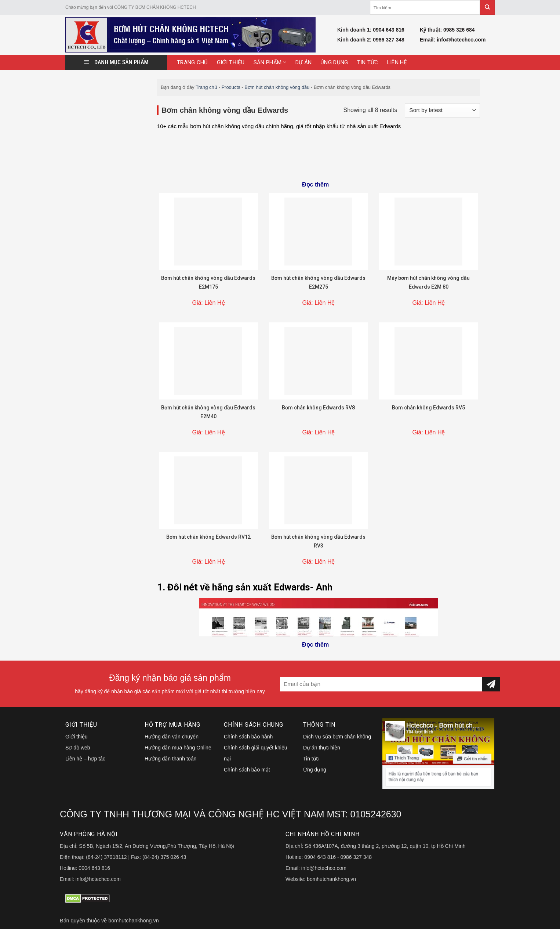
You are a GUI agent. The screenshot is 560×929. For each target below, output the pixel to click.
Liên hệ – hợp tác (85, 759)
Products (231, 87)
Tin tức (368, 62)
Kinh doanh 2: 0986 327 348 (371, 40)
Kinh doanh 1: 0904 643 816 (371, 30)
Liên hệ (397, 62)
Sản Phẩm (270, 62)
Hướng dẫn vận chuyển (172, 737)
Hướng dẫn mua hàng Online (178, 748)
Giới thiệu (231, 62)
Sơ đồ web (78, 748)
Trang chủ (206, 87)
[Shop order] (442, 110)
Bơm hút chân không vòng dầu (277, 87)
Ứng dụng (334, 62)
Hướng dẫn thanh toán (170, 759)
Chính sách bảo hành (248, 737)
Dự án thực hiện (322, 748)
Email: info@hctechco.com (453, 40)
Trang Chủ (192, 62)
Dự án (304, 62)
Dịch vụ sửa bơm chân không (337, 737)
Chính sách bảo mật (247, 770)
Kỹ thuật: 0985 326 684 (447, 30)
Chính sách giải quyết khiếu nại (256, 753)
